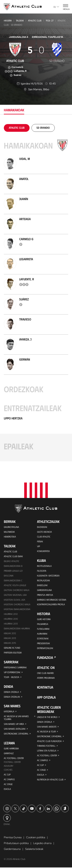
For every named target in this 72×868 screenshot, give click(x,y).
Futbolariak (43, 629)
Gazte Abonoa (44, 532)
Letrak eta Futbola (47, 751)
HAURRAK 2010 (11, 619)
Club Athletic (44, 537)
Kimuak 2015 (10, 643)
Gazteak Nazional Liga (15, 595)
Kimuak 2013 (10, 638)
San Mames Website (47, 727)
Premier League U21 (13, 571)
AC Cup (7, 775)
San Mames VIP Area (14, 724)
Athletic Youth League (15, 585)
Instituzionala (44, 566)
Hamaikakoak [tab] (14, 110)
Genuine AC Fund (12, 648)
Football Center (12, 762)
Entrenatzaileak (45, 648)
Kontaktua (45, 687)
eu (56, 7)
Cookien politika (36, 838)
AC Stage (8, 784)
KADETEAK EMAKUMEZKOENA (17, 609)
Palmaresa (43, 624)
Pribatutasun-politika (16, 844)
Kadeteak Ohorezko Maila (17, 604)
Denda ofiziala (11, 692)
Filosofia (42, 571)
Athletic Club (35, 20)
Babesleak (42, 585)
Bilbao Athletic (12, 561)
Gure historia (44, 619)
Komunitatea (43, 551)
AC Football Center (14, 758)
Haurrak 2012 (11, 614)
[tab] (17, 128)
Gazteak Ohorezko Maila (17, 590)
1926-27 (50, 20)
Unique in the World (47, 717)
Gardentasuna (44, 590)
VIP (38, 546)
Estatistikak (43, 639)
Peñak (40, 541)
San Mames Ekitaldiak (15, 729)
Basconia (9, 576)
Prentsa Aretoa (45, 595)
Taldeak (20, 20)
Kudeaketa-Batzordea (48, 576)
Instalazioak (43, 580)
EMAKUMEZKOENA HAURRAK (17, 629)
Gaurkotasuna (11, 527)
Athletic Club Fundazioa (49, 741)
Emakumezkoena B (13, 566)
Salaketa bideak (34, 849)
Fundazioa (45, 658)
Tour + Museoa (12, 677)
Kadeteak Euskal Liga (14, 600)
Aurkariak (42, 634)
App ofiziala (46, 697)
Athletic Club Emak (13, 556)
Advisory (9, 766)
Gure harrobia (11, 749)
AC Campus (9, 780)
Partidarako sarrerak (15, 668)
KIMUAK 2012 (10, 633)
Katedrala (9, 712)
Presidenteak (43, 643)
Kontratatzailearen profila (51, 604)
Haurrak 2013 (11, 624)
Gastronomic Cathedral (16, 734)
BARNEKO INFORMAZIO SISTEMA (52, 600)
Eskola (7, 789)
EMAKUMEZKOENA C (13, 580)
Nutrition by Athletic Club (50, 780)
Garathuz (9, 754)
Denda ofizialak (12, 697)
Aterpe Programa (46, 678)
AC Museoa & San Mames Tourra (16, 718)
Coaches (8, 770)
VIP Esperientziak (12, 672)
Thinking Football (46, 746)
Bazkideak (42, 527)
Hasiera (8, 20)
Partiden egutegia (13, 653)
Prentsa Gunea (13, 838)
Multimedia (9, 532)
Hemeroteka (10, 537)
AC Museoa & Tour (46, 732)
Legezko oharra (42, 844)
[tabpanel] (36, 293)
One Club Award (45, 673)
